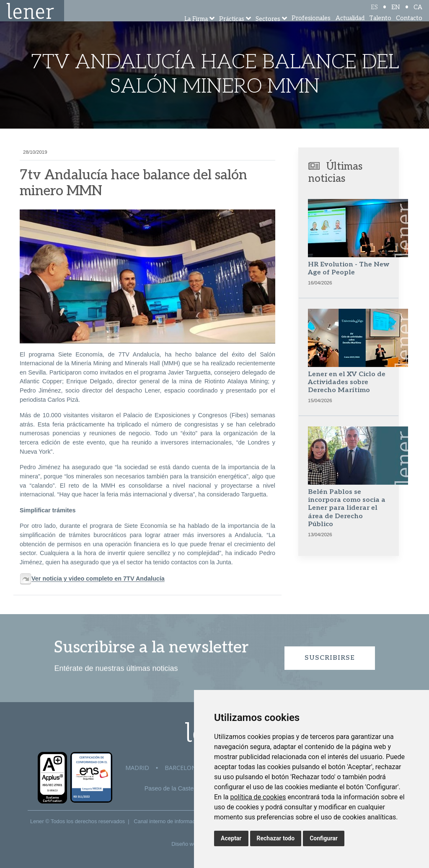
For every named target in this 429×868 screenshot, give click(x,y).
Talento (380, 29)
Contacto (409, 29)
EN (396, 14)
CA (418, 14)
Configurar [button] (324, 838)
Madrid (137, 768)
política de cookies (258, 797)
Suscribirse (330, 658)
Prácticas (232, 30)
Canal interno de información (168, 821)
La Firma (196, 30)
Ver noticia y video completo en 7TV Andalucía (98, 579)
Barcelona (182, 768)
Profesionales (311, 29)
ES (374, 14)
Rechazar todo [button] (276, 838)
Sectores (268, 30)
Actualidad (350, 29)
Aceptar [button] (231, 838)
